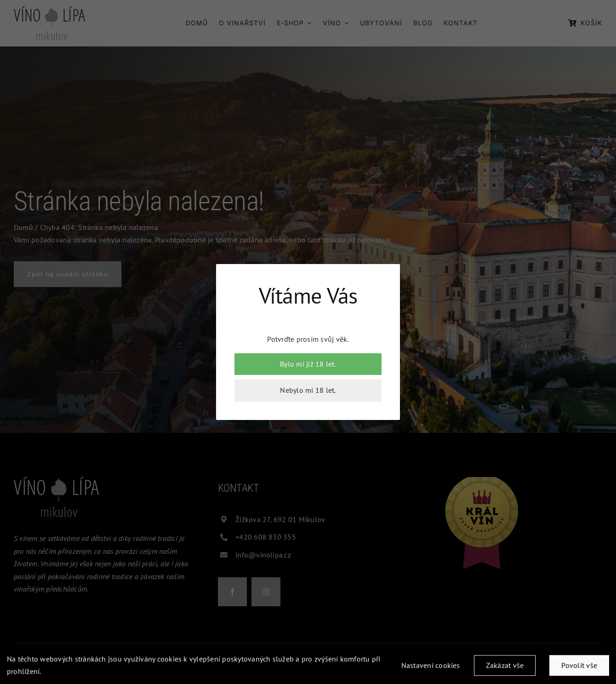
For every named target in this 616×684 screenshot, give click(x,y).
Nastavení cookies (431, 667)
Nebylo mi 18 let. (308, 390)
